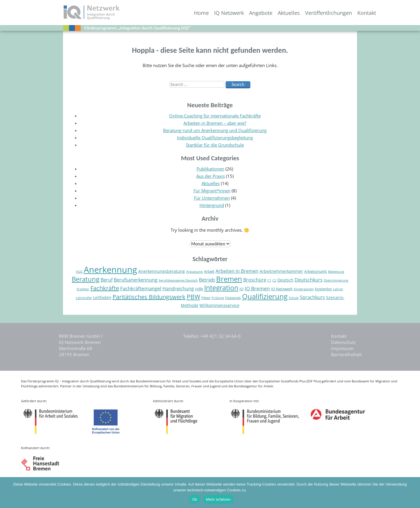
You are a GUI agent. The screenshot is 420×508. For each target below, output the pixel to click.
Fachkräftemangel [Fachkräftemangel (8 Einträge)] (141, 288)
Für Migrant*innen (212, 191)
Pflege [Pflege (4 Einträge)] (206, 298)
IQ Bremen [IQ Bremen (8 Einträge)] (257, 288)
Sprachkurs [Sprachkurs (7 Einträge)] (312, 297)
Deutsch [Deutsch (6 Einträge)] (285, 280)
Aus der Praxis (211, 176)
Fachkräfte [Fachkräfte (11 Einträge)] (105, 288)
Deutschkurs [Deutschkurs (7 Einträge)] (309, 280)
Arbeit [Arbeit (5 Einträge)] (209, 271)
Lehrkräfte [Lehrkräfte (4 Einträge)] (84, 298)
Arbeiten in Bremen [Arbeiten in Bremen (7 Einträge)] (237, 271)
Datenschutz (343, 342)
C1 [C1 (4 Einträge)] (269, 280)
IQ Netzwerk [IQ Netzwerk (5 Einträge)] (282, 289)
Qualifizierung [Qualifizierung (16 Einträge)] (265, 296)
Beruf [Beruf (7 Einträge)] (107, 280)
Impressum (342, 348)
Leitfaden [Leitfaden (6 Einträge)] (102, 297)
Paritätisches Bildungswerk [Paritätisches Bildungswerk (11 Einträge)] (149, 297)
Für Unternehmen (212, 198)
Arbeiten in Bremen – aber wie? (215, 123)
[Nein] (413, 493)
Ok (195, 499)
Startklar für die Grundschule (215, 145)
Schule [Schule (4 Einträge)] (294, 298)
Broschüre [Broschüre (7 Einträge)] (255, 280)
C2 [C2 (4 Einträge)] (274, 280)
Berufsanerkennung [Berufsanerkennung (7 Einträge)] (136, 280)
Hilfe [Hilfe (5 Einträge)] (199, 289)
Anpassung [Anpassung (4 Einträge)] (194, 272)
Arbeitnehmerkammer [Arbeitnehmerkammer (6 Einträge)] (281, 271)
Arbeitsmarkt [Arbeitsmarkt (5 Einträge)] (316, 271)
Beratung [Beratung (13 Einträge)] (86, 279)
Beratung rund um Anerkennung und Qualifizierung (215, 130)
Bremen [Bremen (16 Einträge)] (229, 279)
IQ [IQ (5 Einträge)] (242, 289)
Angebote (261, 13)
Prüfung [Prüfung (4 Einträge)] (218, 298)
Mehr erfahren (218, 499)
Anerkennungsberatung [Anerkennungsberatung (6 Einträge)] (162, 271)
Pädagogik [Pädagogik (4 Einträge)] (233, 298)
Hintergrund (212, 205)
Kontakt (367, 13)
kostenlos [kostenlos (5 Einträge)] (323, 289)
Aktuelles (289, 13)
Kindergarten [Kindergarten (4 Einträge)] (304, 289)
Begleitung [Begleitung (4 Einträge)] (336, 272)
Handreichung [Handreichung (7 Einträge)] (178, 289)
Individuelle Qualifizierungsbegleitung (215, 138)
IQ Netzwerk (229, 13)
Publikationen (210, 169)
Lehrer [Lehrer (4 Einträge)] (338, 289)
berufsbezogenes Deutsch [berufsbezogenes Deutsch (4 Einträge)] (178, 280)
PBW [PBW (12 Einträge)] (193, 297)
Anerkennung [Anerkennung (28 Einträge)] (110, 270)
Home (201, 13)
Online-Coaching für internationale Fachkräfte (215, 116)
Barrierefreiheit (346, 354)
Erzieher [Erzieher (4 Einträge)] (83, 289)
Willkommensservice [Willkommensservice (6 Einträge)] (219, 305)
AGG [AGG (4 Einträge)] (79, 272)
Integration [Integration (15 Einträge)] (221, 288)
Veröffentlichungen (329, 13)
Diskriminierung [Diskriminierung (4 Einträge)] (336, 280)
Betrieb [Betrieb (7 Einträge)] (207, 280)
